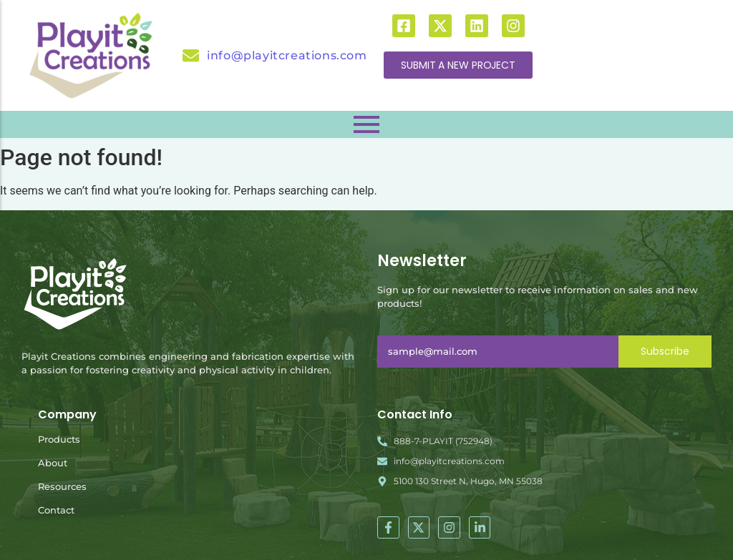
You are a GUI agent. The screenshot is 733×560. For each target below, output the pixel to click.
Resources (62, 486)
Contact (56, 510)
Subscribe (665, 351)
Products (59, 439)
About (53, 463)
